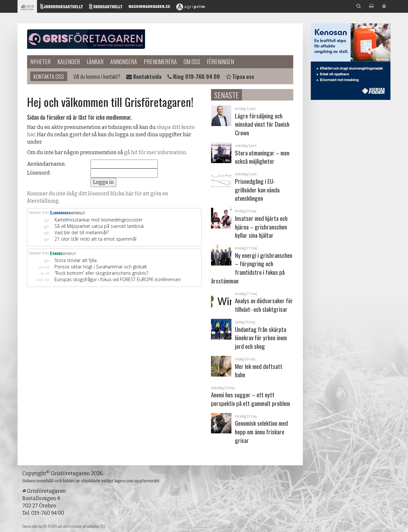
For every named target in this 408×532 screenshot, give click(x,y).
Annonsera (124, 62)
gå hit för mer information (155, 152)
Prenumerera (160, 62)
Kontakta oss (49, 76)
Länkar (95, 62)
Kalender (69, 62)
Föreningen (220, 62)
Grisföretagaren (86, 39)
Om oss (192, 62)
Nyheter (40, 62)
